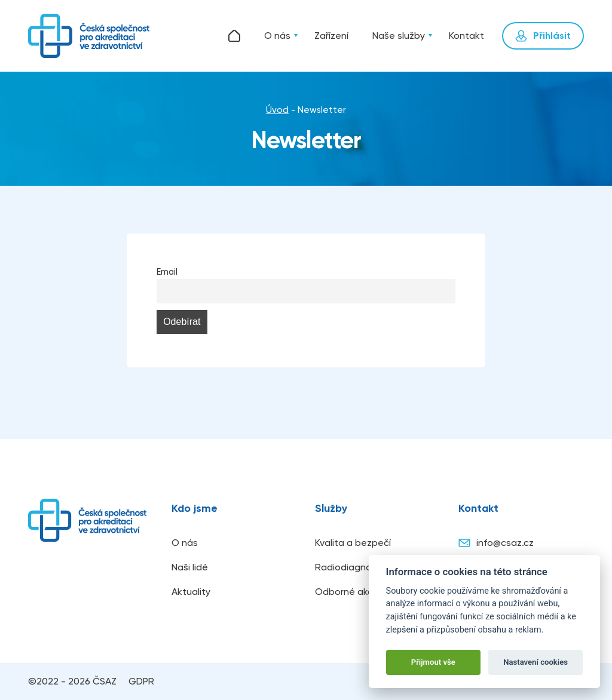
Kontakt (466, 36)
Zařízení (331, 36)
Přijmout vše (433, 662)
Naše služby (399, 36)
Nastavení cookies (535, 662)
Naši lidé (190, 567)
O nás (277, 36)
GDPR (141, 681)
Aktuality (191, 592)
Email (167, 272)
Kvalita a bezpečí (353, 543)
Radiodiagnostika (354, 567)
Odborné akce (347, 592)
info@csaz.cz (496, 543)
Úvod (234, 36)
